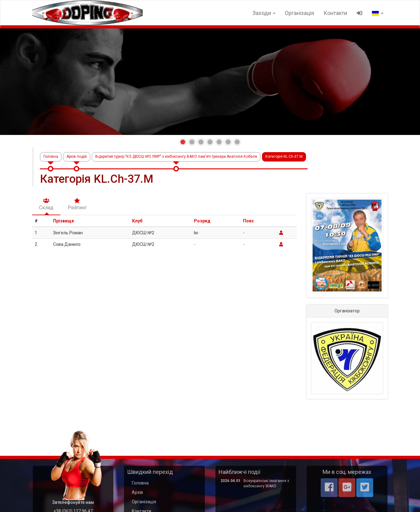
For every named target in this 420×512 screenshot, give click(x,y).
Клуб (137, 221)
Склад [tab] (46, 204)
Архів (137, 492)
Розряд (202, 221)
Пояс (248, 221)
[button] (183, 142)
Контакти (335, 13)
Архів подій (77, 157)
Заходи (264, 13)
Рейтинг (77, 204)
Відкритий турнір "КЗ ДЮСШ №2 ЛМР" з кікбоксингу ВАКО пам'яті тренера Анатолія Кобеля (176, 157)
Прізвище (64, 221)
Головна (51, 157)
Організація (299, 13)
